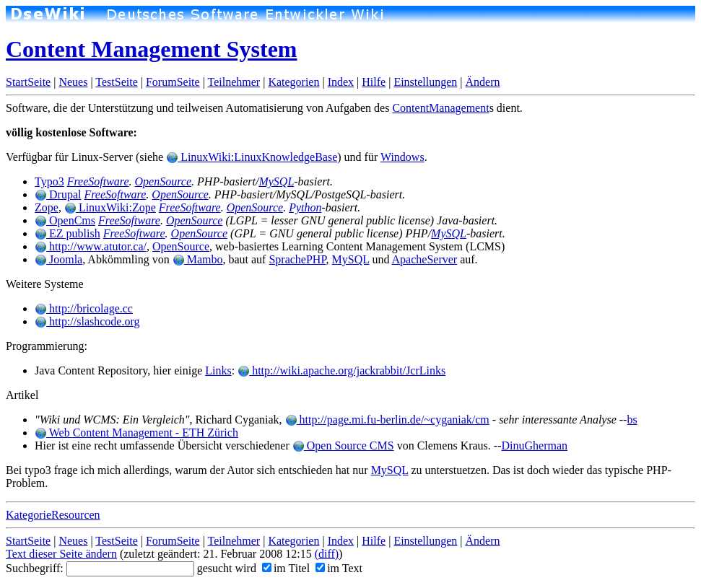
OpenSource (164, 181)
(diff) (327, 554)
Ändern (483, 82)
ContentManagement (440, 108)
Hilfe (374, 82)
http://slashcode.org (87, 321)
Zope (47, 207)
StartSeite (28, 82)
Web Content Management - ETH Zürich (136, 433)
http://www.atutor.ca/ (91, 246)
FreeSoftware (98, 181)
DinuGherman (535, 446)
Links (218, 370)
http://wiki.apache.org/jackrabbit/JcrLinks (341, 370)
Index (341, 82)
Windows (402, 157)
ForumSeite (173, 82)
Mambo (198, 259)
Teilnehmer (234, 82)
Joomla (58, 259)
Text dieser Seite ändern (61, 554)
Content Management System (152, 49)
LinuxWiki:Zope (110, 207)
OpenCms (65, 220)
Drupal (58, 194)
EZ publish (68, 233)
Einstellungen (425, 82)
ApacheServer (425, 259)
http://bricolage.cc (84, 308)
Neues (73, 82)
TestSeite (116, 82)
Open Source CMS (343, 446)
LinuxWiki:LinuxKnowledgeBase (252, 157)
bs (632, 420)
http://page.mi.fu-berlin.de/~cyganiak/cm (387, 420)
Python (305, 207)
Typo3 (49, 181)
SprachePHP (297, 259)
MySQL (276, 181)
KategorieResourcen (53, 515)
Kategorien (293, 82)
